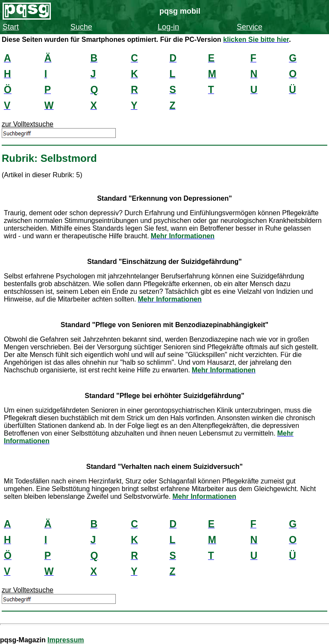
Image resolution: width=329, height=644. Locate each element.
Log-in (168, 27)
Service (250, 27)
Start (11, 27)
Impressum (66, 640)
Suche (81, 27)
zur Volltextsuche (28, 124)
